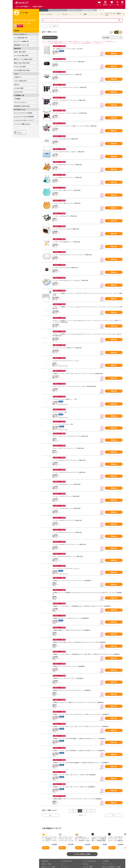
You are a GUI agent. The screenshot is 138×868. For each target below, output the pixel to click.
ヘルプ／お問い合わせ (21, 81)
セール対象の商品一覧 (21, 38)
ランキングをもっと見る (82, 846)
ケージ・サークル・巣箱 (90, 10)
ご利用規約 (17, 99)
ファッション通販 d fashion (22, 124)
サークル (65, 14)
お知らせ (17, 84)
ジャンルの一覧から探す (21, 55)
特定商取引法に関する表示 (22, 106)
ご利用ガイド (18, 77)
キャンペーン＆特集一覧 (21, 41)
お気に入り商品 (47, 856)
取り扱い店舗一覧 (47, 865)
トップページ (43, 10)
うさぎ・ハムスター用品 (75, 10)
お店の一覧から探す (20, 52)
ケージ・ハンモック (47, 14)
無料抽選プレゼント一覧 (21, 45)
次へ (114, 808)
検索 (120, 20)
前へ (51, 808)
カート (63, 856)
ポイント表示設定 (66, 862)
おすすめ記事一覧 (66, 853)
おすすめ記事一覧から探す (22, 70)
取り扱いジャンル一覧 (48, 862)
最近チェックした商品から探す (23, 59)
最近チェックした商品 (48, 859)
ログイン (20, 133)
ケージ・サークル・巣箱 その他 (113, 14)
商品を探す (45, 853)
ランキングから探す (20, 67)
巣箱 (85, 14)
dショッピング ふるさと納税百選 (24, 117)
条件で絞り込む (50, 38)
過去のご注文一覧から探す (22, 63)
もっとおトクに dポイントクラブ (24, 120)
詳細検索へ (17, 31)
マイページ (64, 859)
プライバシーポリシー (21, 102)
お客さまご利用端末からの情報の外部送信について (111, 860)
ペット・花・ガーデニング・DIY (58, 10)
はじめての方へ (19, 92)
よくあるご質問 (19, 88)
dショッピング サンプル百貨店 (23, 113)
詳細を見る (114, 53)
